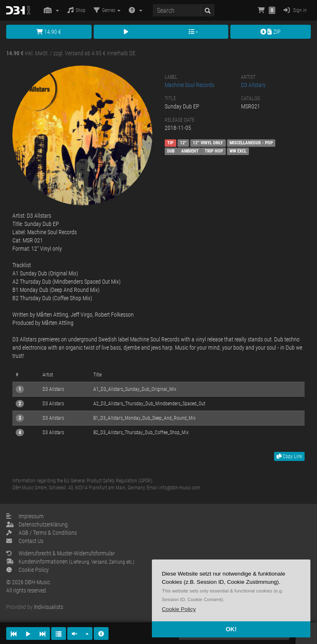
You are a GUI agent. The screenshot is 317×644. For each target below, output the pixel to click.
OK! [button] (231, 629)
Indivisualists (48, 607)
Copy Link (289, 456)
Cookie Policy (27, 570)
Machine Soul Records (189, 85)
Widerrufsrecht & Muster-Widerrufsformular (60, 553)
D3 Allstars (253, 85)
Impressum (25, 516)
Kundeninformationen (70, 562)
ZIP (271, 32)
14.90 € (49, 32)
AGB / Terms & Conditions (41, 533)
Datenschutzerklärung (37, 524)
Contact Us (25, 541)
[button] (179, 609)
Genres (107, 10)
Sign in (295, 10)
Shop (76, 10)
